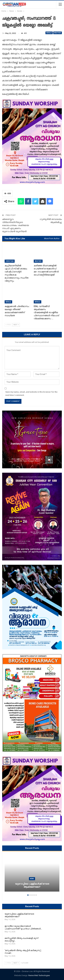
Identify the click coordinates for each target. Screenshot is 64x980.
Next (16, 325)
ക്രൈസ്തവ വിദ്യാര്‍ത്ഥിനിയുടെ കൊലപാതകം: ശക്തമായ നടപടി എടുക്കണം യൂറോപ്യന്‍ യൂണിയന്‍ (15, 225)
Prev (8, 325)
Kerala (49, 33)
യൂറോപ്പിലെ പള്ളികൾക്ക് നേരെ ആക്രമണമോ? (32, 885)
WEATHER (58, 33)
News (32, 879)
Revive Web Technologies (39, 975)
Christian (10, 261)
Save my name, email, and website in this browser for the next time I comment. (31, 393)
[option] (32, 874)
